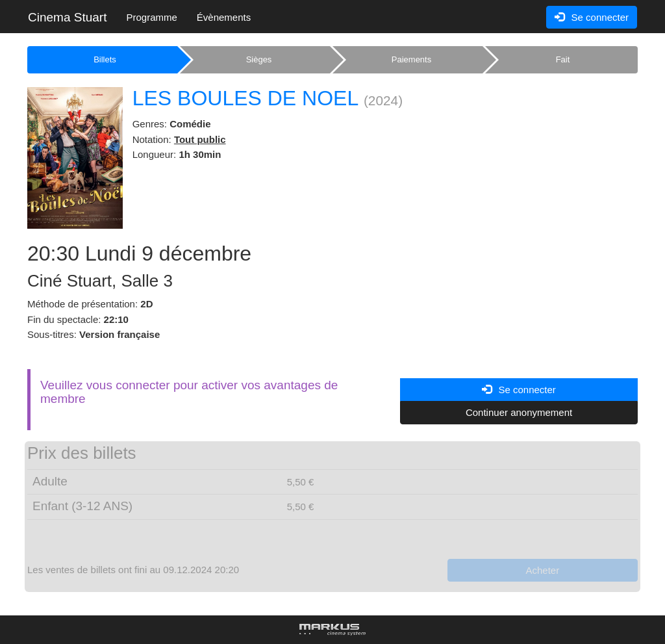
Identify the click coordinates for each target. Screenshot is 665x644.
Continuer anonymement (519, 412)
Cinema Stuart (67, 17)
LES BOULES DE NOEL (245, 98)
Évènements (224, 17)
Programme (151, 17)
